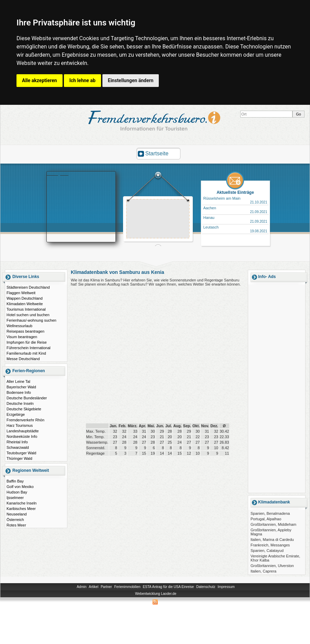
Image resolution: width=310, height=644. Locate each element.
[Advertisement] (151, 224)
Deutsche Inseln (20, 403)
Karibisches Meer (21, 509)
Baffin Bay (15, 481)
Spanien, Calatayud (267, 551)
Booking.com (58, 174)
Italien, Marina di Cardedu (272, 540)
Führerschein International (29, 348)
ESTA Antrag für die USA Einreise (168, 587)
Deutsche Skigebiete (24, 409)
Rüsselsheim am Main (222, 198)
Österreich (15, 520)
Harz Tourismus (20, 425)
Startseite (157, 153)
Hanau (209, 218)
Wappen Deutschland (25, 298)
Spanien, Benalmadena (270, 513)
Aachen (210, 208)
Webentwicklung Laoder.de (156, 594)
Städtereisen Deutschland (28, 287)
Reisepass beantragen (25, 331)
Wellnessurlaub (19, 326)
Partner (106, 587)
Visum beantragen (22, 337)
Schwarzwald (18, 447)
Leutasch (211, 227)
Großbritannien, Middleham (273, 524)
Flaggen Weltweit (21, 293)
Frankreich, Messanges (270, 545)
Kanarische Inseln (21, 503)
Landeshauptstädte (23, 431)
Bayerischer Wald (21, 387)
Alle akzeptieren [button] (40, 80)
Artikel (93, 587)
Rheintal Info (17, 442)
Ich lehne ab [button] (82, 80)
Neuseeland (17, 514)
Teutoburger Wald (21, 453)
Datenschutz (206, 587)
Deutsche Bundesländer (27, 398)
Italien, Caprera (263, 571)
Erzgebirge (16, 414)
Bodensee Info (19, 392)
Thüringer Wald (19, 458)
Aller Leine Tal (18, 381)
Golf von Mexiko (20, 487)
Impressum (226, 587)
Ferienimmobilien (127, 587)
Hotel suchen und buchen (28, 315)
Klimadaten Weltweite (25, 304)
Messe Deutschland (23, 359)
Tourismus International (26, 309)
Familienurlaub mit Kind (26, 353)
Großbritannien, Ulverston (272, 566)
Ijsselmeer (15, 498)
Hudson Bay (17, 492)
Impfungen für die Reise (27, 342)
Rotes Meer (16, 525)
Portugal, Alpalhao (266, 519)
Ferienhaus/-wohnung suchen (31, 320)
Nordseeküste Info (22, 436)
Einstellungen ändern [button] (131, 80)
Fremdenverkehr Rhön (25, 420)
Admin (81, 587)
